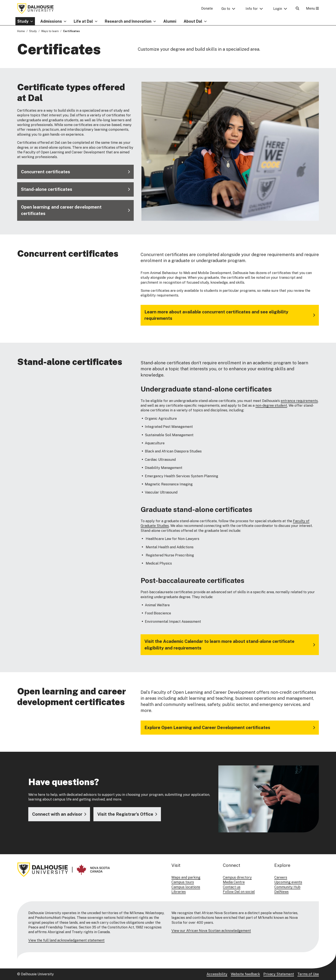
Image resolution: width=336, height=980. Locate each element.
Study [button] (23, 21)
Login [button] (278, 9)
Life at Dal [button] (83, 21)
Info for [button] (252, 9)
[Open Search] (297, 8)
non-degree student (271, 405)
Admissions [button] (51, 21)
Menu (312, 8)
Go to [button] (226, 9)
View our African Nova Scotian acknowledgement (211, 931)
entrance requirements (299, 401)
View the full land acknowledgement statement (66, 940)
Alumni (170, 21)
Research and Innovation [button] (128, 21)
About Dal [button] (193, 21)
